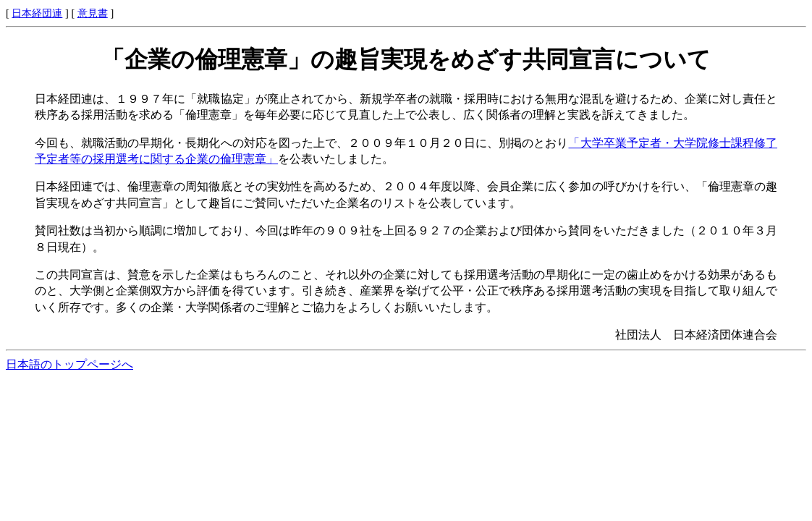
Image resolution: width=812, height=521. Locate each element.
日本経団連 (37, 13)
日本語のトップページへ (69, 364)
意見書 (93, 13)
